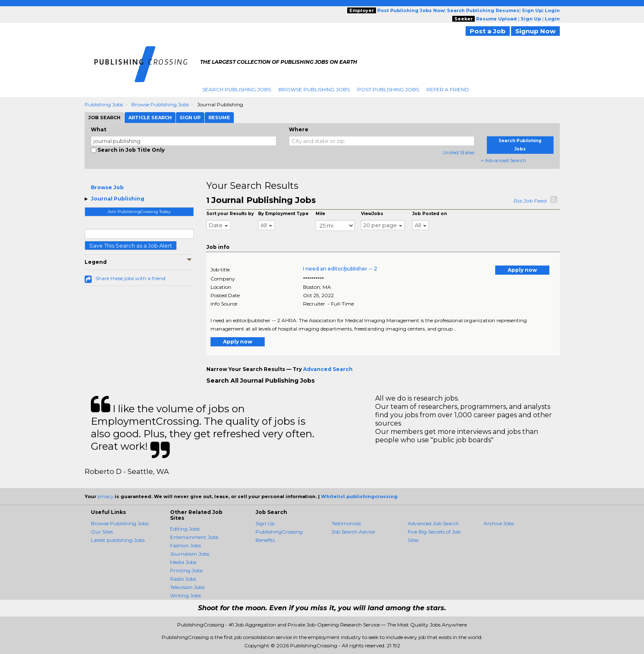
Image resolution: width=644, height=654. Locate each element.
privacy (105, 496)
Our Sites (102, 532)
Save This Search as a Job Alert (131, 246)
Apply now (522, 270)
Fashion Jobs (185, 545)
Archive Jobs (499, 523)
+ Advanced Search (503, 160)
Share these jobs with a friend (130, 278)
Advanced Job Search (433, 523)
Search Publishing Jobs (237, 89)
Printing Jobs (186, 570)
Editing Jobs (185, 529)
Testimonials (346, 523)
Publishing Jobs (104, 104)
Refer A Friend (448, 89)
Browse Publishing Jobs (314, 89)
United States (459, 152)
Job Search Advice (353, 532)
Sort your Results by (230, 214)
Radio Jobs (183, 579)
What (99, 129)
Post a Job (488, 31)
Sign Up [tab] (190, 118)
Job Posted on (430, 214)
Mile (320, 214)
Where (299, 129)
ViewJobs (372, 214)
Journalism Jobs (190, 554)
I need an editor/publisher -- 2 (340, 269)
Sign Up (265, 523)
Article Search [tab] (150, 118)
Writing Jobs (185, 595)
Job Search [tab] (104, 118)
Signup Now (535, 31)
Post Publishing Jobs (388, 89)
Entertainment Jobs (194, 537)
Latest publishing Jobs (118, 540)
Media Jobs (183, 562)
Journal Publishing (118, 199)
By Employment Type (283, 214)
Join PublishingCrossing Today (139, 212)
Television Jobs (187, 587)
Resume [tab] (219, 118)
